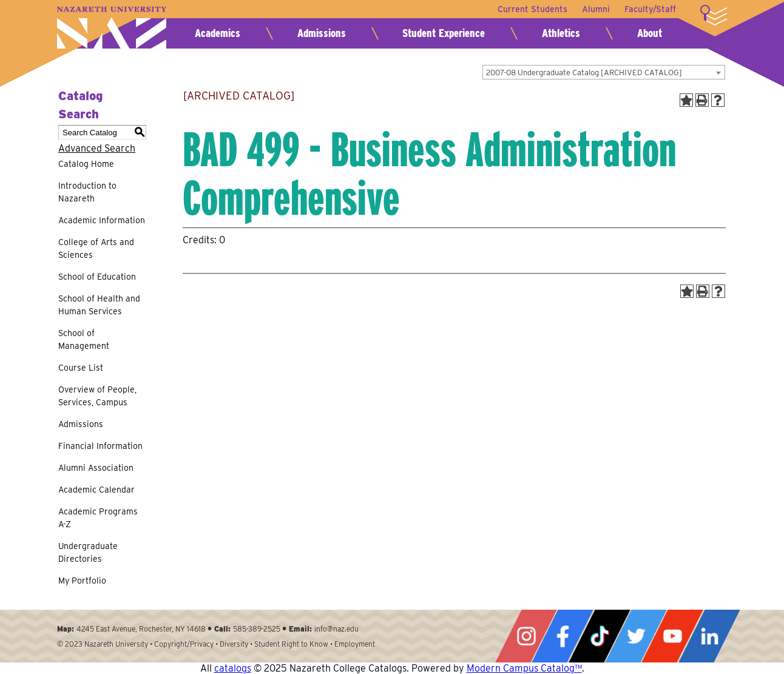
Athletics (561, 33)
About (650, 33)
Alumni (596, 9)
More (714, 15)
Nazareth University (112, 28)
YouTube (672, 636)
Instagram (526, 636)
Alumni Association (96, 468)
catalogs (233, 668)
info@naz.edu (336, 629)
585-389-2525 (257, 629)
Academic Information (102, 220)
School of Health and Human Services (99, 305)
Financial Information (100, 446)
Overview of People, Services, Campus (97, 396)
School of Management (84, 339)
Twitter (636, 636)
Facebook (563, 636)
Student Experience (444, 33)
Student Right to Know (291, 644)
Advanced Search (97, 148)
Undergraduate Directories (88, 552)
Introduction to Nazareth (87, 192)
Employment (355, 644)
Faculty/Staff (650, 9)
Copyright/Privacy (184, 644)
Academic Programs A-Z (98, 518)
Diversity (234, 644)
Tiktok (600, 636)
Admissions (322, 33)
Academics (218, 33)
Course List (81, 368)
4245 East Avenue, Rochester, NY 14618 (141, 629)
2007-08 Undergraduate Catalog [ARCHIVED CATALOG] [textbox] (584, 72)
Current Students (532, 9)
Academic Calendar (96, 490)
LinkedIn (709, 636)
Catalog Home (86, 164)
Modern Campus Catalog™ (524, 668)
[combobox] (604, 72)
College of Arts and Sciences (96, 248)
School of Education (97, 277)
